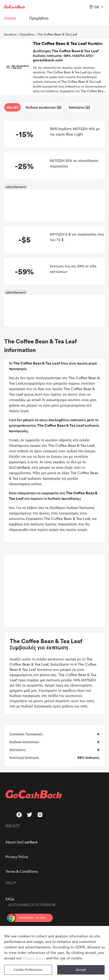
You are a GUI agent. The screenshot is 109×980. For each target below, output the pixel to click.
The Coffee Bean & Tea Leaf (57, 34)
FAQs (10, 899)
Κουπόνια (10, 34)
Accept (81, 970)
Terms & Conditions (22, 871)
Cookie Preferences (28, 970)
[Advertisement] (55, 591)
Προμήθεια (27, 34)
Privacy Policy (17, 857)
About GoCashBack (22, 842)
